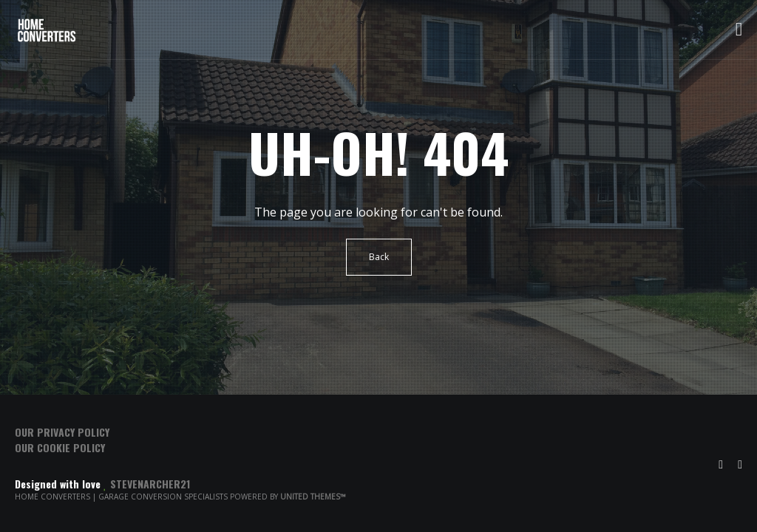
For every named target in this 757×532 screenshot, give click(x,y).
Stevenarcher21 (150, 484)
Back (379, 257)
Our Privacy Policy (62, 432)
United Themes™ (313, 497)
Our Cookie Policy (60, 447)
